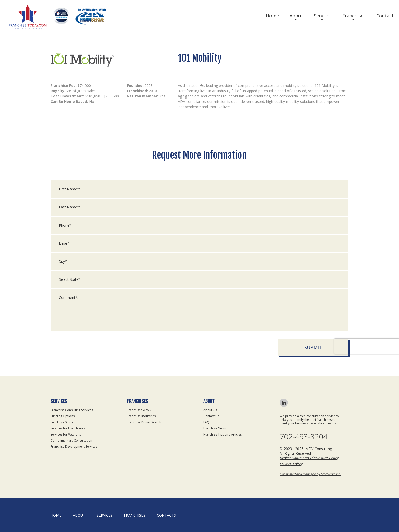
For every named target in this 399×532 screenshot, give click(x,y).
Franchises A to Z (139, 410)
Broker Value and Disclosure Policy (309, 458)
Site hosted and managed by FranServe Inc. (310, 474)
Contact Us (211, 416)
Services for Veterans (66, 434)
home (56, 515)
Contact (385, 16)
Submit (313, 347)
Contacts (166, 515)
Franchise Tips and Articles (223, 434)
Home (272, 16)
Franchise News (215, 428)
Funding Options (63, 416)
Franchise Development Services (74, 447)
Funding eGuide (62, 422)
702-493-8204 (304, 437)
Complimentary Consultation (71, 440)
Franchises (354, 16)
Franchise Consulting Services (72, 410)
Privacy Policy (291, 464)
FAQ (206, 422)
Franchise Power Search (144, 422)
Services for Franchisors (68, 428)
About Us (210, 410)
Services (323, 16)
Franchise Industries (141, 416)
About (296, 16)
